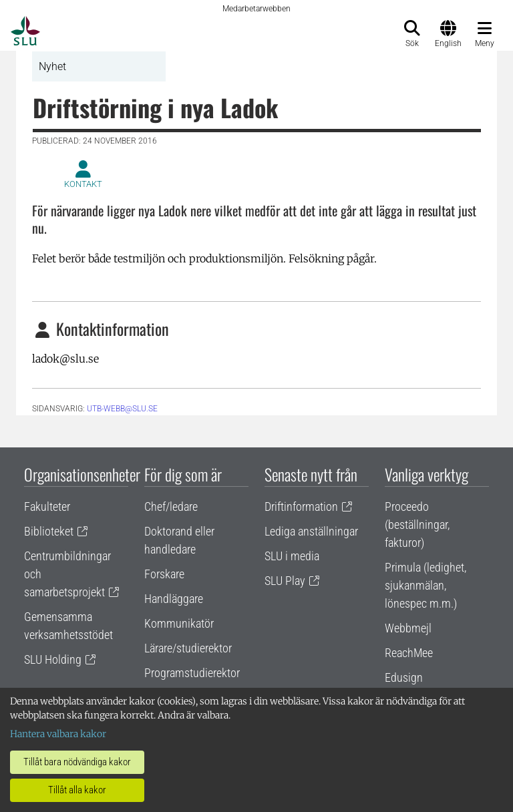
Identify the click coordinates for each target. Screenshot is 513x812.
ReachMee (409, 653)
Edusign (404, 677)
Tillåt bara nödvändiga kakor (77, 762)
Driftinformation (301, 506)
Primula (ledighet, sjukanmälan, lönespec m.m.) (425, 585)
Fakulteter (47, 506)
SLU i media (292, 556)
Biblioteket (49, 531)
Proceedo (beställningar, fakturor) (417, 525)
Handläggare (174, 599)
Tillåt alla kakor (77, 790)
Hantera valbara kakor (58, 734)
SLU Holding (53, 659)
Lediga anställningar (311, 531)
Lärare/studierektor (188, 648)
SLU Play (285, 581)
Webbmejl (408, 628)
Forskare (164, 574)
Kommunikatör (179, 623)
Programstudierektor (192, 673)
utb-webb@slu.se (122, 409)
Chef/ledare (171, 506)
